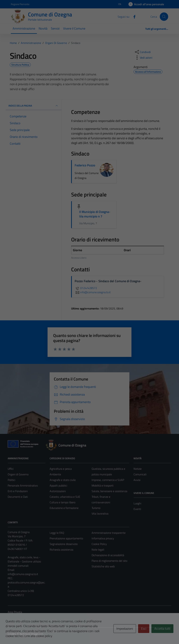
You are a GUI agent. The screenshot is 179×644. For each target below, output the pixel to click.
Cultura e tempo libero (62, 502)
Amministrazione (24, 28)
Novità (43, 28)
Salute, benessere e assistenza (109, 491)
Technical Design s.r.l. (31, 634)
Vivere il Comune (74, 28)
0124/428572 (86, 288)
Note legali (98, 550)
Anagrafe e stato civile (63, 480)
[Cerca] (164, 17)
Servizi (55, 28)
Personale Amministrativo (23, 485)
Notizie (138, 469)
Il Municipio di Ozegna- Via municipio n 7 (95, 214)
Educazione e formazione (64, 508)
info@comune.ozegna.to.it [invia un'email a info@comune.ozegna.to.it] (93, 292)
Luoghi (137, 503)
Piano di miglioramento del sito (109, 561)
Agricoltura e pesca (61, 469)
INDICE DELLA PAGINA (34, 106)
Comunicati (140, 474)
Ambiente (55, 474)
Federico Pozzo (85, 165)
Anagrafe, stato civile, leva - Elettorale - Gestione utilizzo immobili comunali (24, 561)
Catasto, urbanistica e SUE (65, 497)
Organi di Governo (18, 474)
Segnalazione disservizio (64, 544)
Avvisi (137, 480)
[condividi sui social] (142, 52)
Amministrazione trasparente (109, 533)
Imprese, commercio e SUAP (108, 480)
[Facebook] (133, 16)
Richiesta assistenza (61, 550)
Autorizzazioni (58, 491)
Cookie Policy (99, 544)
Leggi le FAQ (57, 533)
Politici (11, 480)
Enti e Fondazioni (18, 491)
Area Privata (15, 612)
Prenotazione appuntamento (66, 538)
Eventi (137, 509)
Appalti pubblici (58, 485)
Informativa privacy (103, 538)
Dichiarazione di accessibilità (108, 555)
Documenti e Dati (18, 497)
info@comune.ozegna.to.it (23, 574)
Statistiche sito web (103, 566)
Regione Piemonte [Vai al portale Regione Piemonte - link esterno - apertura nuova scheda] (20, 4)
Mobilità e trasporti (103, 485)
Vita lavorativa (100, 513)
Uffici (11, 469)
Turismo (96, 508)
